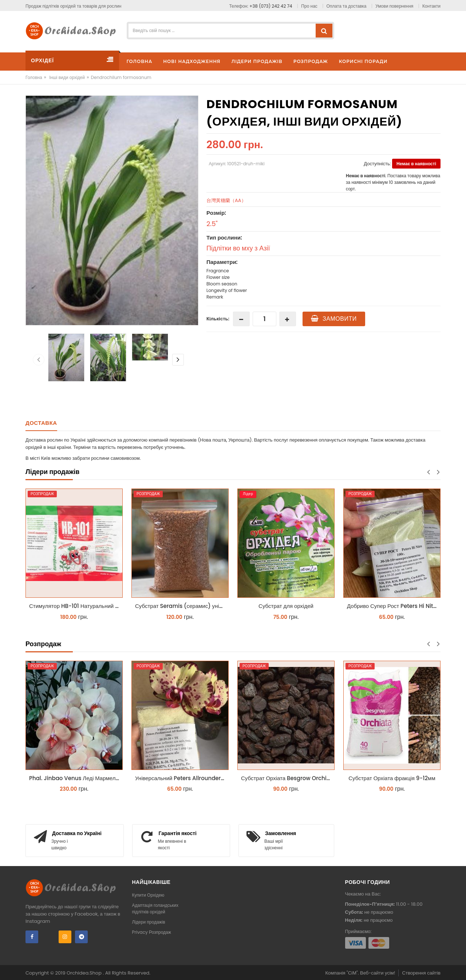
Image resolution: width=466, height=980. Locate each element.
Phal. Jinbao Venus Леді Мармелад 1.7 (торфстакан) (76, 778)
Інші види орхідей (67, 77)
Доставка (41, 423)
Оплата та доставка (347, 6)
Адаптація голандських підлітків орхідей (155, 908)
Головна (34, 77)
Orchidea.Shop (85, 973)
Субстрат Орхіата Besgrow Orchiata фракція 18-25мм (288, 778)
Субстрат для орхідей (286, 606)
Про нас (309, 6)
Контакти (431, 6)
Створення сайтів (421, 973)
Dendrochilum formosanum (121, 77)
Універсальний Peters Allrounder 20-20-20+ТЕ (182, 778)
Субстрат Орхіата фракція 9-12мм (392, 778)
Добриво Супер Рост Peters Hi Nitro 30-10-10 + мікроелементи (394, 606)
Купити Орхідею (148, 895)
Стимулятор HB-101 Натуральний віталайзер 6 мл (76, 606)
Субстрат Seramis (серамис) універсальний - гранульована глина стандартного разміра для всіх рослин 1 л (182, 606)
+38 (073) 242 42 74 (271, 6)
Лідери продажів (149, 922)
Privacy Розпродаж (152, 932)
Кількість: (218, 319)
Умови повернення (394, 6)
